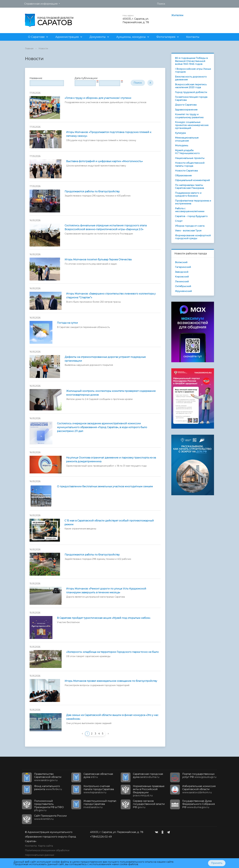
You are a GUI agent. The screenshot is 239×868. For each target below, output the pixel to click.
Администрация (67, 37)
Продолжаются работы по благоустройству (92, 191)
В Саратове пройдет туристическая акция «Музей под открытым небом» (104, 618)
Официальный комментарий (192, 180)
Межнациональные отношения (187, 139)
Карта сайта (45, 846)
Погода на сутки (67, 323)
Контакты (193, 37)
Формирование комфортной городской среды (193, 237)
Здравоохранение (186, 110)
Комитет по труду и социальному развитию (189, 116)
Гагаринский (183, 267)
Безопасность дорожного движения (191, 78)
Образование (183, 175)
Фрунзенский (183, 291)
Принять (217, 863)
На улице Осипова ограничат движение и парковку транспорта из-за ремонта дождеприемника (111, 460)
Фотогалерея (166, 37)
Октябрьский (183, 286)
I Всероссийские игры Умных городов (193, 70)
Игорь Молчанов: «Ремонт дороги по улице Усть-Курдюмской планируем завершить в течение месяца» (106, 591)
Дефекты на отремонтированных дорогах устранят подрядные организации (105, 359)
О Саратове (36, 37)
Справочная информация (41, 4)
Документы (98, 37)
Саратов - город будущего (191, 216)
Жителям (177, 15)
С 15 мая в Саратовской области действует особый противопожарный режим (109, 523)
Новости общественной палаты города (190, 164)
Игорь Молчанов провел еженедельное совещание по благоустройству (111, 681)
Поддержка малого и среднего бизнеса (188, 194)
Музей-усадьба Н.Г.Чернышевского (187, 152)
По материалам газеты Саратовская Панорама (189, 187)
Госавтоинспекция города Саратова (191, 98)
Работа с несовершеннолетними (190, 210)
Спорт (179, 221)
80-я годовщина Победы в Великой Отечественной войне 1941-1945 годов (191, 61)
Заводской (182, 272)
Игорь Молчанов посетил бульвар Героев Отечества (98, 260)
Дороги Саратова (186, 105)
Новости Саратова (186, 171)
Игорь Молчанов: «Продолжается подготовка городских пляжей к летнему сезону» (109, 134)
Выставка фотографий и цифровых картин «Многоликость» (104, 161)
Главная (29, 49)
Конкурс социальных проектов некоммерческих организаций (192, 125)
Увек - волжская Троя (188, 231)
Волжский (181, 262)
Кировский (182, 277)
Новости (43, 49)
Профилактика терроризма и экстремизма (193, 202)
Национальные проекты (190, 158)
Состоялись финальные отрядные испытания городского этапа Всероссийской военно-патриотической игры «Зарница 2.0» (106, 227)
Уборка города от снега (190, 226)
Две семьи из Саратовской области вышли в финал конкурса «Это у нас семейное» (112, 717)
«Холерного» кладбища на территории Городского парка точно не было (112, 652)
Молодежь (182, 145)
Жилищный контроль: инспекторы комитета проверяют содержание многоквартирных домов (111, 393)
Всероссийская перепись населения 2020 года (191, 86)
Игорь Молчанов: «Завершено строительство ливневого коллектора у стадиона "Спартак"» (111, 296)
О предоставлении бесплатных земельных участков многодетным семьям (105, 486)
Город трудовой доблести (191, 92)
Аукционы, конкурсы (131, 37)
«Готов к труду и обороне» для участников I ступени (98, 98)
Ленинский (182, 281)
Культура (180, 133)
